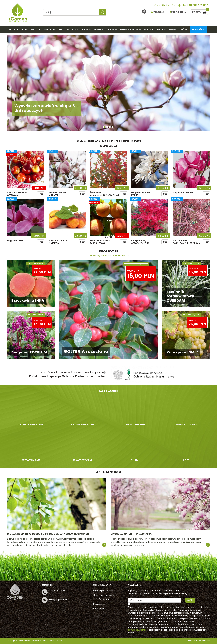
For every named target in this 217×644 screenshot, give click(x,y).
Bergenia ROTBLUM (29, 352)
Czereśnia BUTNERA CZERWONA (17, 194)
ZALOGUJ (159, 12)
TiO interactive (204, 641)
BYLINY (172, 30)
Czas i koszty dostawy (104, 595)
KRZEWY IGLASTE (129, 30)
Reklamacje (99, 604)
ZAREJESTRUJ (179, 12)
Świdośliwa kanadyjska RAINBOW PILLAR (104, 194)
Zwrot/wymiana (101, 600)
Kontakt (166, 6)
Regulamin (99, 609)
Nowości (198, 30)
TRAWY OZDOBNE (154, 30)
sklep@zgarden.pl (58, 600)
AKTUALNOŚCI (108, 472)
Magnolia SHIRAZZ (16, 241)
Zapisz (190, 600)
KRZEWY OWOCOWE (51, 30)
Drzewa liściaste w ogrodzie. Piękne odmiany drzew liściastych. (48, 534)
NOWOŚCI (108, 146)
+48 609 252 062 (197, 6)
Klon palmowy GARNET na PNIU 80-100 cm (187, 242)
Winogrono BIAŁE (182, 352)
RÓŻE (184, 30)
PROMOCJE (108, 252)
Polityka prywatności (103, 591)
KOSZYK (200, 12)
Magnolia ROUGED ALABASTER (58, 194)
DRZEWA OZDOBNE (78, 30)
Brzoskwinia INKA (28, 301)
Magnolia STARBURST (184, 193)
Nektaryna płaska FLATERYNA (58, 242)
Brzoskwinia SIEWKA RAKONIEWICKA (100, 242)
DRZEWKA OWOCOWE (22, 30)
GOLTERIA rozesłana (86, 352)
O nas (157, 6)
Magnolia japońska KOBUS (141, 194)
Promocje (176, 6)
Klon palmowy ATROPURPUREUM (140, 242)
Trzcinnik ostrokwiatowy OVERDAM (180, 296)
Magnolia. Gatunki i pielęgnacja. (131, 534)
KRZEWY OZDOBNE (104, 30)
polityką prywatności (138, 630)
